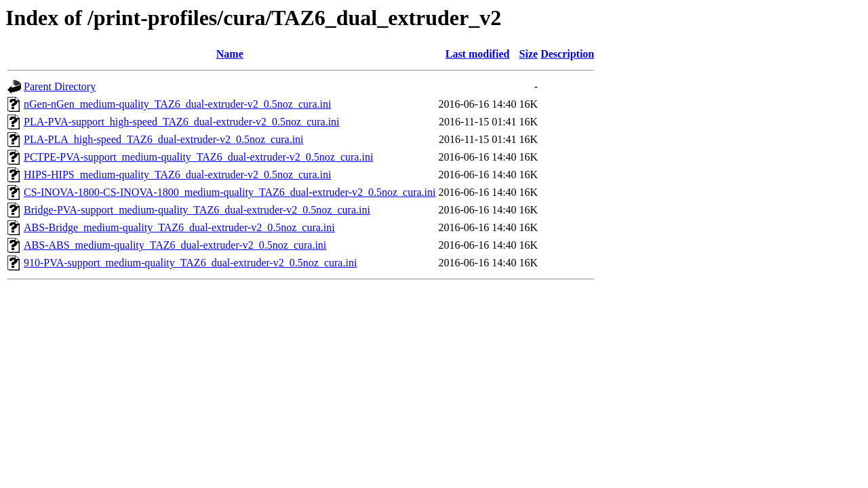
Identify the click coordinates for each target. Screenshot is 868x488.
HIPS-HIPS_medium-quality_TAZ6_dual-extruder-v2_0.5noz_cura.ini (177, 175)
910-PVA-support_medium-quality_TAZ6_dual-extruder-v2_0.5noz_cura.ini (190, 263)
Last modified (478, 54)
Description (567, 54)
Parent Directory (60, 86)
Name (230, 54)
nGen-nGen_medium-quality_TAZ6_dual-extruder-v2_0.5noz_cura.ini (177, 104)
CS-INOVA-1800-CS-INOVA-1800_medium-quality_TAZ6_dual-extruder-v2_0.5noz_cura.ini (230, 192)
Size (529, 54)
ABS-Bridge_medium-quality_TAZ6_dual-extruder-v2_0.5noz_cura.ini (179, 227)
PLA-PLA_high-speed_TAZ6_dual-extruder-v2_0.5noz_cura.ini (164, 139)
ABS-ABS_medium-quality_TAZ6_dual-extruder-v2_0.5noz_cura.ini (175, 245)
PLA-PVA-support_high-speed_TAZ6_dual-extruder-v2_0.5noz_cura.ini (182, 122)
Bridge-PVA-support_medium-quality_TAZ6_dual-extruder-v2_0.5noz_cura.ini (197, 210)
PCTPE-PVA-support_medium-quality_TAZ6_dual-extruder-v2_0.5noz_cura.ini (198, 157)
